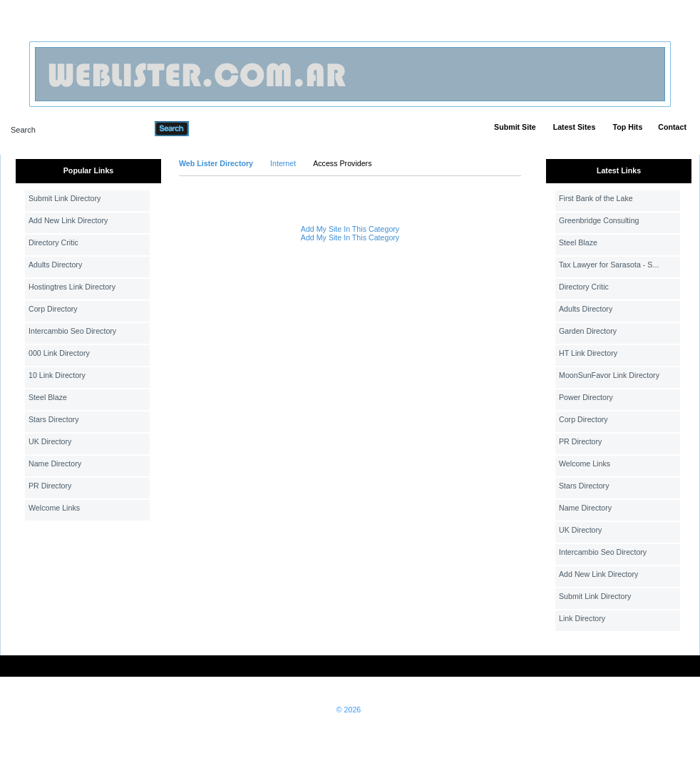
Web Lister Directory (216, 163)
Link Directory (582, 618)
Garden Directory (588, 331)
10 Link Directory (57, 375)
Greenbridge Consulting (599, 220)
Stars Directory (53, 419)
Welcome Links (54, 508)
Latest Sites (575, 127)
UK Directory (50, 441)
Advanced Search (226, 128)
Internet (283, 163)
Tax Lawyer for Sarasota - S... (609, 265)
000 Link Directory (59, 353)
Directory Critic (53, 242)
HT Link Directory (588, 353)
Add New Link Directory (68, 220)
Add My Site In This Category (350, 229)
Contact (672, 127)
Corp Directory (53, 309)
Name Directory (55, 464)
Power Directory (586, 397)
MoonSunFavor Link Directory (609, 375)
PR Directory (50, 486)
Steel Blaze (48, 397)
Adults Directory (55, 265)
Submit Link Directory (65, 198)
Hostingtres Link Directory (72, 287)
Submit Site (515, 127)
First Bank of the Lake (596, 198)
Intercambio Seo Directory (72, 331)
